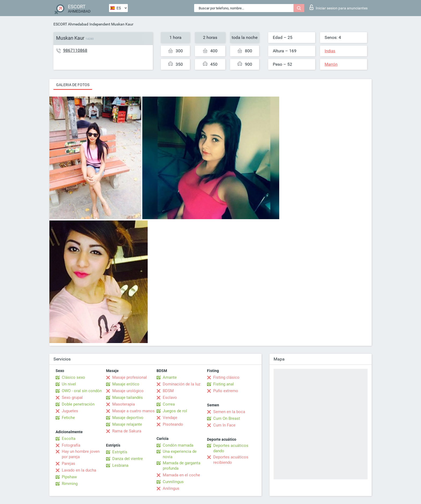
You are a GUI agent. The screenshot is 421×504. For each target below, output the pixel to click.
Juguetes (70, 411)
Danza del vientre (128, 459)
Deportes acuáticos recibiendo (231, 460)
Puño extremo (226, 391)
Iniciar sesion (339, 7)
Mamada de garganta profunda (182, 466)
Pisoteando (173, 424)
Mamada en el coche (181, 475)
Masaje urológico (128, 391)
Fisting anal (224, 384)
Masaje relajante (127, 424)
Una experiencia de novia (180, 454)
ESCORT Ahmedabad (71, 24)
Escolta (69, 439)
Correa (169, 404)
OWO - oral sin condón (82, 391)
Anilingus (171, 488)
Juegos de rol (175, 411)
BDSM (168, 391)
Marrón (331, 64)
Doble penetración (78, 404)
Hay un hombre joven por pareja (81, 454)
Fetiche (68, 418)
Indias (330, 51)
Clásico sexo (73, 377)
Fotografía (71, 445)
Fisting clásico (226, 377)
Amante (170, 377)
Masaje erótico (126, 384)
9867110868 (75, 50)
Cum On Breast (227, 418)
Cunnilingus (173, 482)
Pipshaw (69, 477)
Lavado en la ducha (79, 470)
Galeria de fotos (73, 85)
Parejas (68, 463)
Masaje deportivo (128, 418)
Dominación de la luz (182, 384)
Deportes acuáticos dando (231, 448)
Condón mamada (178, 445)
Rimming (70, 484)
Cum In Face (224, 425)
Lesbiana (120, 465)
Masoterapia (124, 404)
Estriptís (120, 452)
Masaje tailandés (128, 398)
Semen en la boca (229, 412)
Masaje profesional (130, 377)
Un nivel (69, 384)
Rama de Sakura (127, 431)
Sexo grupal (72, 398)
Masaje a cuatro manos (133, 411)
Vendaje (170, 418)
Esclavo (170, 398)
